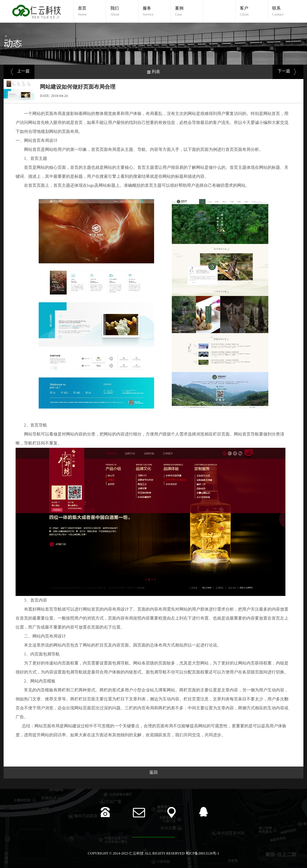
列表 (156, 72)
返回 (153, 772)
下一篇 (284, 71)
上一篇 (23, 71)
